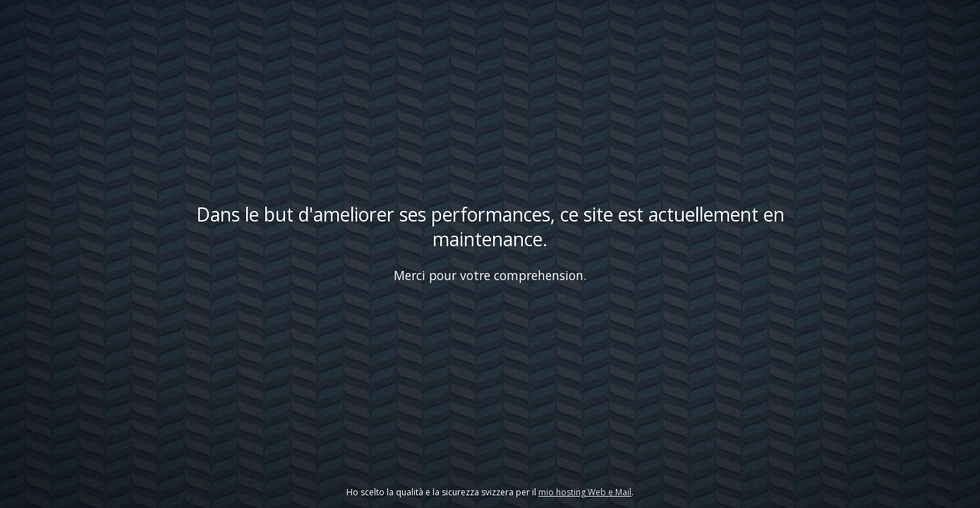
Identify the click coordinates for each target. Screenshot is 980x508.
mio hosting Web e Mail (585, 492)
